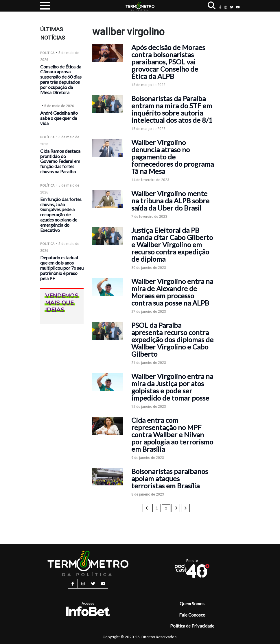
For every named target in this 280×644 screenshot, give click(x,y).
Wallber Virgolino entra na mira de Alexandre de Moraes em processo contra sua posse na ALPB (172, 292)
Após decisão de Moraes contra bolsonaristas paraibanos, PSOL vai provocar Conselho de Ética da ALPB (168, 62)
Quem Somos (192, 604)
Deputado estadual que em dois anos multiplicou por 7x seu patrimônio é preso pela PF (62, 268)
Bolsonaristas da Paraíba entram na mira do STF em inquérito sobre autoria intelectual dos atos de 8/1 (172, 109)
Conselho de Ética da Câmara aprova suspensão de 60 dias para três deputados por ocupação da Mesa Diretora (61, 79)
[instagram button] (226, 7)
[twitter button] (232, 7)
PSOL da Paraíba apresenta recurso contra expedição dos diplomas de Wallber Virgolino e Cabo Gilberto (172, 339)
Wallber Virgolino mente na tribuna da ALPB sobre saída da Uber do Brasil (170, 201)
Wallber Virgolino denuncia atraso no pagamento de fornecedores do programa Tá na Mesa (173, 157)
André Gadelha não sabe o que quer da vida (59, 118)
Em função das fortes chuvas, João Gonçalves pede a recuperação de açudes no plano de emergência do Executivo (61, 215)
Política (47, 53)
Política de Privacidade (192, 626)
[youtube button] (238, 7)
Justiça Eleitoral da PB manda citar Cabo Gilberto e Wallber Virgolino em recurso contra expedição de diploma (172, 244)
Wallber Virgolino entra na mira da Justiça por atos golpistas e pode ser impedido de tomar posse (172, 387)
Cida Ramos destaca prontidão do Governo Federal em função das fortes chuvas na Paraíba (60, 161)
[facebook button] (220, 7)
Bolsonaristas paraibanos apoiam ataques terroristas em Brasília (170, 478)
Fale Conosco (192, 615)
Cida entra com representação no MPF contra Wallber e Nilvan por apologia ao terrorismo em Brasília (172, 434)
